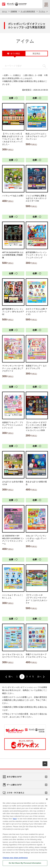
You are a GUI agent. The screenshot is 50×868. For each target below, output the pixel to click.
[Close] (47, 800)
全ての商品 (15, 54)
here (15, 820)
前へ (11, 677)
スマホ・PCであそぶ (15, 793)
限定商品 (36, 54)
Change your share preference (15, 859)
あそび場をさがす (14, 777)
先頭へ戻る (45, 764)
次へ (39, 677)
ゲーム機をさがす (14, 785)
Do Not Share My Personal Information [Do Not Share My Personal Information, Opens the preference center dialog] (25, 864)
